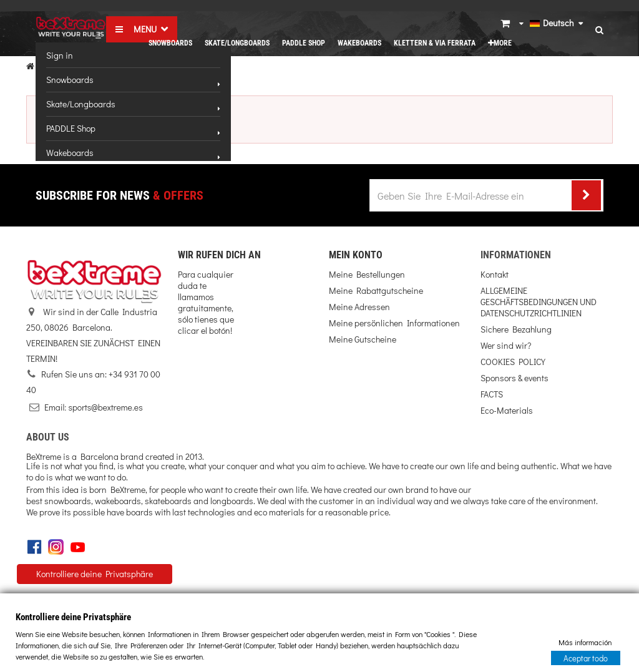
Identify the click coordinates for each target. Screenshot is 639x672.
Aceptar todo (586, 657)
